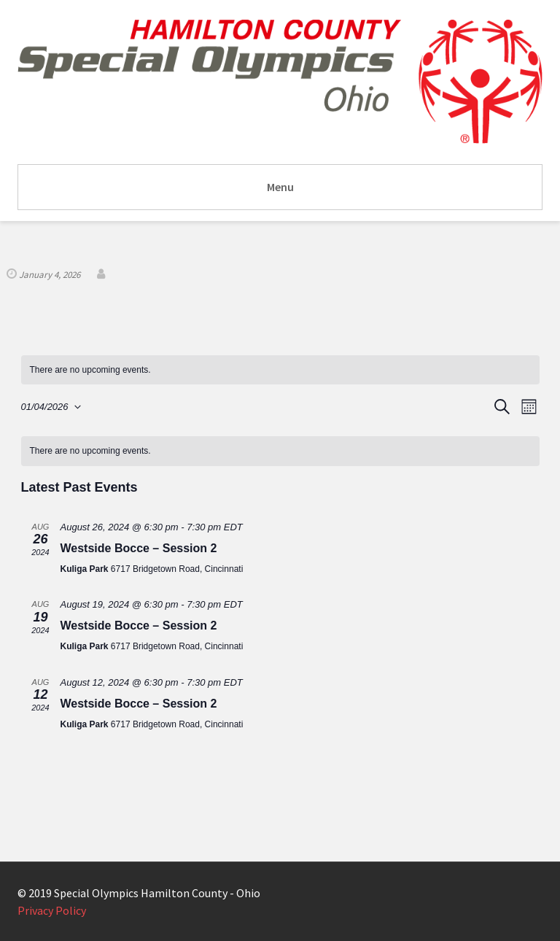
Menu (280, 187)
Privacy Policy (52, 910)
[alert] (280, 370)
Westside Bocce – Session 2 (139, 548)
